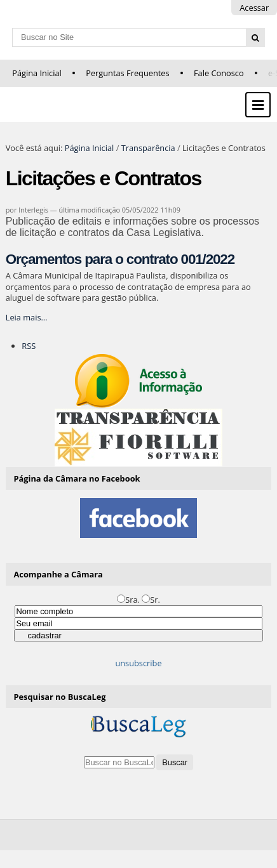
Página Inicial (37, 73)
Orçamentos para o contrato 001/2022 (120, 259)
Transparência (148, 148)
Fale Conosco (219, 73)
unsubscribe (138, 663)
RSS (29, 346)
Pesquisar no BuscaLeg (60, 697)
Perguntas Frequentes (127, 73)
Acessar (254, 8)
